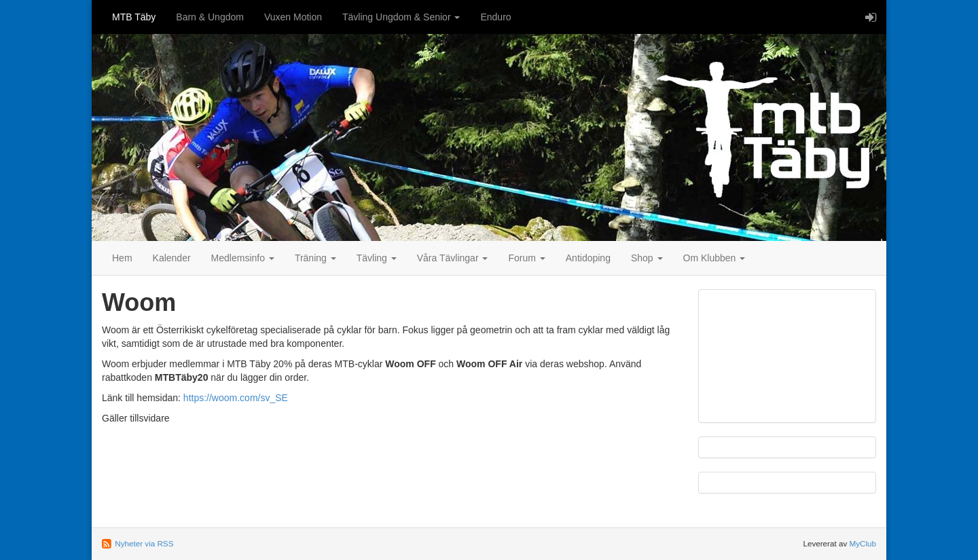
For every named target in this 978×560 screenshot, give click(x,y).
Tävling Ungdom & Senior (401, 17)
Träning (315, 258)
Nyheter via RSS (144, 543)
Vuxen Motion (293, 17)
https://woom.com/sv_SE (236, 398)
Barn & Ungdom (210, 17)
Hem (122, 258)
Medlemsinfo (243, 258)
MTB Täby (134, 17)
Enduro (495, 17)
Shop (647, 258)
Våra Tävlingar (453, 258)
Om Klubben (714, 258)
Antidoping (588, 258)
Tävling (377, 258)
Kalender (172, 258)
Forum (526, 258)
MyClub (863, 543)
